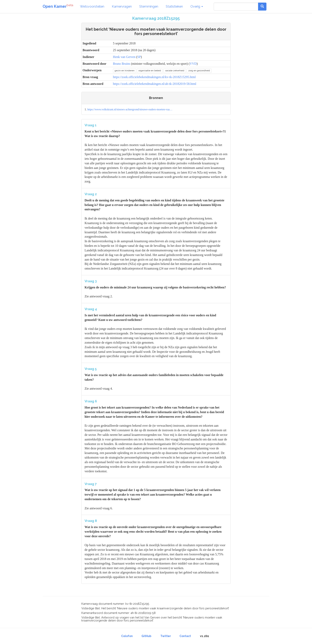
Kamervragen (122, 6)
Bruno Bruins (122, 64)
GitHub (146, 636)
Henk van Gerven (124, 57)
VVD (193, 64)
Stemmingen (149, 6)
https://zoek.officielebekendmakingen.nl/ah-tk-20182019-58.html (155, 84)
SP (139, 57)
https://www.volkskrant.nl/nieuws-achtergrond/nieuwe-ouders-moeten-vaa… (130, 109)
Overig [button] (197, 6)
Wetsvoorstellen (92, 6)
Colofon (127, 636)
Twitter (166, 636)
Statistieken (174, 6)
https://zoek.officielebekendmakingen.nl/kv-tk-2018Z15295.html (154, 77)
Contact (185, 636)
